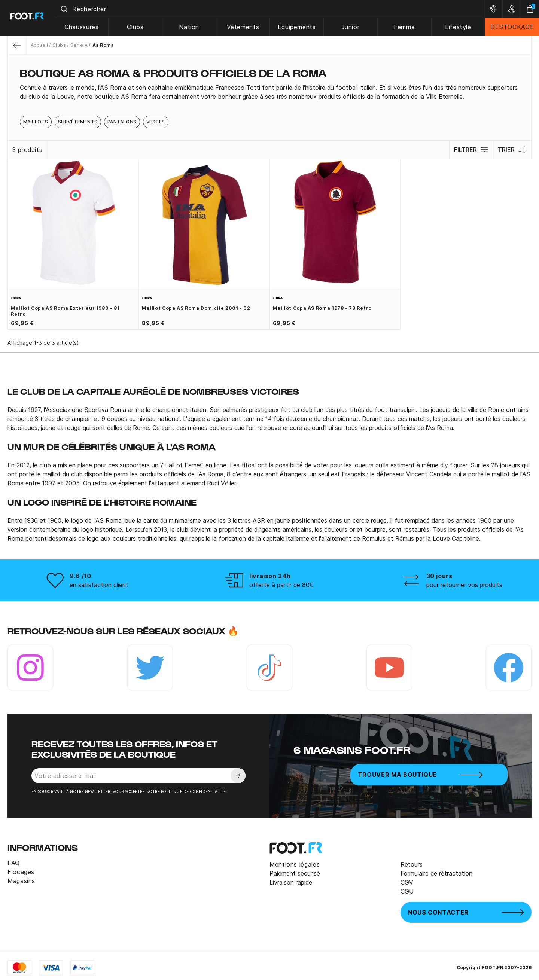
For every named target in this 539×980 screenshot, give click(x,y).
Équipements (298, 27)
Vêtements (245, 27)
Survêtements (78, 122)
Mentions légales (295, 864)
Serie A (79, 45)
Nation (192, 27)
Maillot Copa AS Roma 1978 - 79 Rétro (322, 308)
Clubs (138, 27)
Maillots (36, 122)
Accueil (39, 45)
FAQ (14, 863)
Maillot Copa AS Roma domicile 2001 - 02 (196, 308)
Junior (352, 27)
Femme (405, 27)
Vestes (156, 122)
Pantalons (122, 122)
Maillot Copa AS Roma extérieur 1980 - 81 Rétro (65, 311)
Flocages (21, 872)
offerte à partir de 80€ (281, 585)
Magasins (21, 881)
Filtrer (471, 150)
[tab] (269, 92)
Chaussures (84, 27)
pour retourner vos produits (464, 585)
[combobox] (271, 9)
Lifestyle (459, 27)
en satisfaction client (99, 585)
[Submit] (67, 9)
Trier (512, 150)
